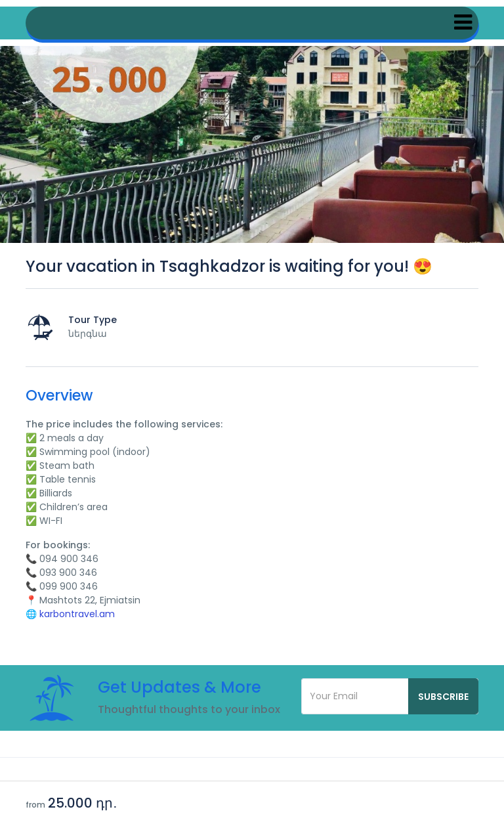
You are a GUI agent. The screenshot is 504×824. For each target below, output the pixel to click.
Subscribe (443, 697)
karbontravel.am (77, 614)
